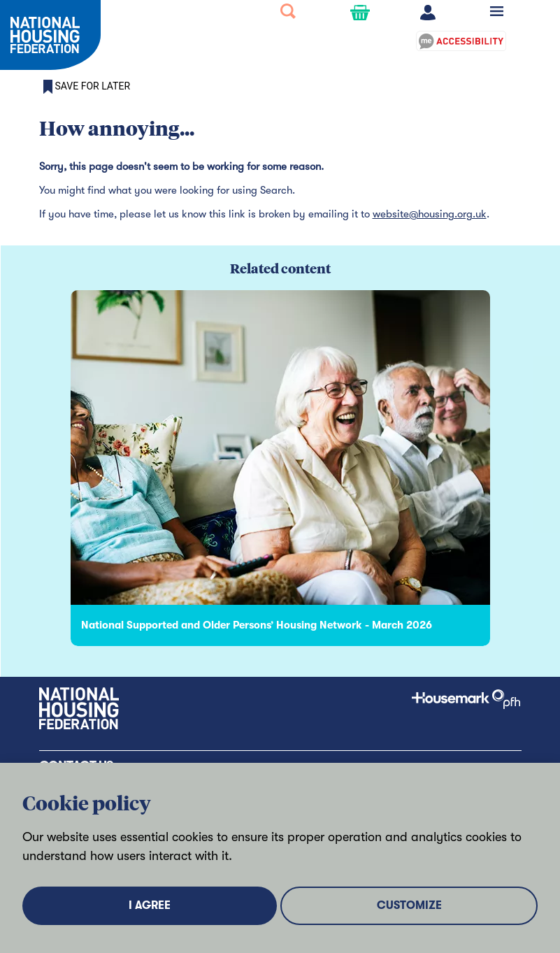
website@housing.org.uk (430, 214)
